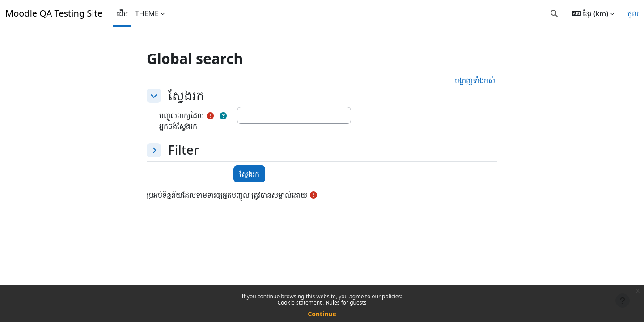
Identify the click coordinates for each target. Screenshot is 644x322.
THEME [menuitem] (147, 13)
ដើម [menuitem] (122, 13)
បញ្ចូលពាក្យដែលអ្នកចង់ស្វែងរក (182, 121)
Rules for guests (346, 303)
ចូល (633, 13)
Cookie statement (300, 303)
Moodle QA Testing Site (54, 13)
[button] (554, 13)
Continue (322, 314)
